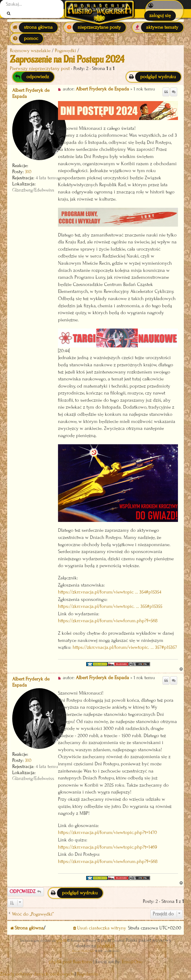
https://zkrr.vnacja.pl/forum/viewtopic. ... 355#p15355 (110, 606)
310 (28, 172)
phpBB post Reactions (70, 962)
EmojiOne (132, 962)
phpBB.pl (106, 946)
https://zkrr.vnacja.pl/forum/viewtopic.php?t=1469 (107, 847)
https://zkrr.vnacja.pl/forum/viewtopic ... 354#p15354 (110, 592)
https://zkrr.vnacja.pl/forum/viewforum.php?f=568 (108, 621)
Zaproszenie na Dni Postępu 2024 (67, 60)
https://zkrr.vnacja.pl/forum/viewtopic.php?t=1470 (107, 832)
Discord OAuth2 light (83, 951)
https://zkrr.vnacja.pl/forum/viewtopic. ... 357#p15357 (125, 647)
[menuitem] (164, 11)
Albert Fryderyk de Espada (31, 93)
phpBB (62, 940)
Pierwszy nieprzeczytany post (40, 68)
